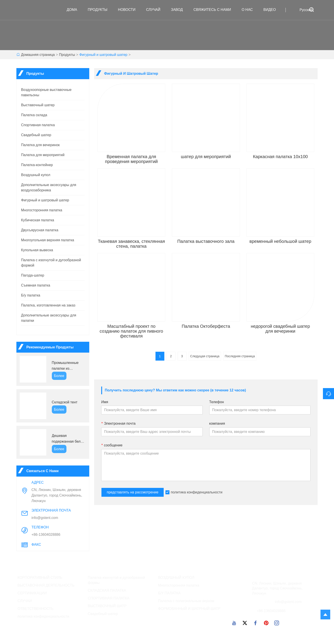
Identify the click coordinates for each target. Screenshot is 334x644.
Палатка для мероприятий (43, 155)
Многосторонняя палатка (42, 210)
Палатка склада (34, 115)
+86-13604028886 (46, 535)
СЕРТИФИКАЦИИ (32, 593)
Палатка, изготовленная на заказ (48, 305)
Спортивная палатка (38, 125)
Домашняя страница (38, 55)
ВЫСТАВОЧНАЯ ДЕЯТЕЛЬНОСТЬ (46, 585)
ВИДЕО (272, 10)
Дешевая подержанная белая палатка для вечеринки (68, 439)
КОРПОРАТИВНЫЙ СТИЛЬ (40, 578)
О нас (249, 10)
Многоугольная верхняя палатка (48, 240)
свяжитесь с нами (214, 10)
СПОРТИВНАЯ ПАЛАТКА (109, 598)
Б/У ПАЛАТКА (169, 593)
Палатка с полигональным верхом (186, 601)
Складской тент (65, 402)
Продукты (100, 10)
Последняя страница (240, 356)
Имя (105, 402)
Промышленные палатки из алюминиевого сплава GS (65, 366)
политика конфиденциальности (197, 492)
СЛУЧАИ (25, 601)
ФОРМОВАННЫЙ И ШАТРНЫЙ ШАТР (189, 609)
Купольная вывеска (37, 250)
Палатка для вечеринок (40, 145)
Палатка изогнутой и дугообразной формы (116, 580)
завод (179, 10)
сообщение (112, 445)
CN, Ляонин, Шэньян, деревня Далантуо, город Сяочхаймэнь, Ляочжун (57, 495)
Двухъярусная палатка (40, 230)
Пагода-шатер (33, 275)
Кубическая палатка (38, 220)
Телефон (217, 402)
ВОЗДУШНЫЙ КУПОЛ (176, 578)
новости (129, 10)
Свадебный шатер (36, 135)
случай (156, 10)
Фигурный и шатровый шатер (103, 55)
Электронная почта (118, 423)
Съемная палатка (36, 285)
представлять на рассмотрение (133, 492)
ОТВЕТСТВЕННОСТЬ (35, 609)
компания (217, 423)
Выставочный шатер (38, 105)
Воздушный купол (36, 175)
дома (74, 10)
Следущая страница (205, 356)
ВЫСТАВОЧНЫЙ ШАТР (107, 606)
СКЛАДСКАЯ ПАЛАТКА (107, 590)
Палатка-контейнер (37, 165)
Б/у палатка (31, 295)
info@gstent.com (45, 518)
